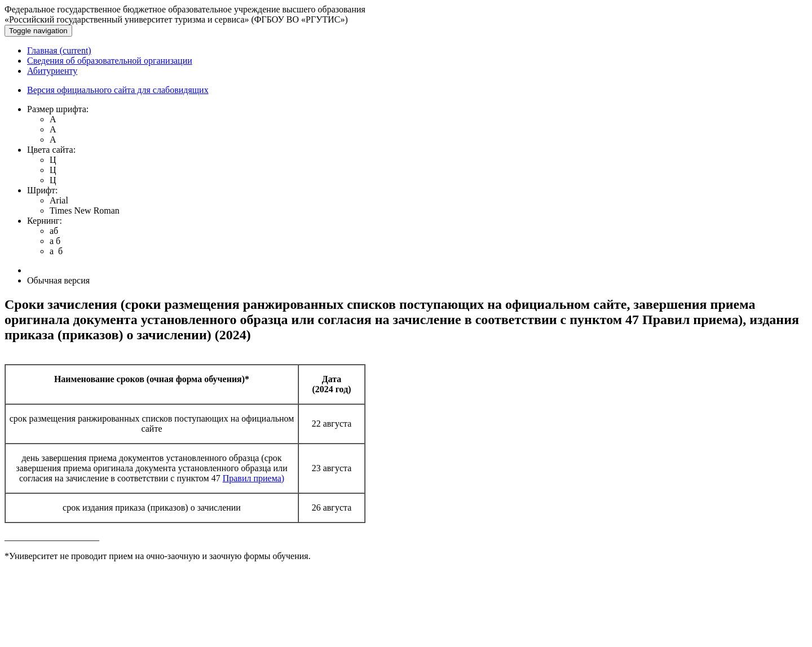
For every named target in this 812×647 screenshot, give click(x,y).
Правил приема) (253, 478)
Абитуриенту (52, 71)
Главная (59, 50)
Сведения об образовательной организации (110, 61)
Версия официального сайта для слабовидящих (118, 90)
